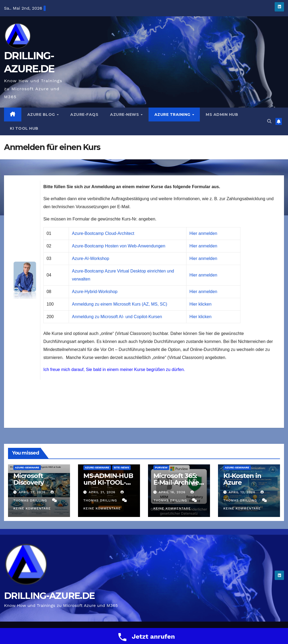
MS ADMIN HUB (222, 114)
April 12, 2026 (243, 492)
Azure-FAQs (84, 114)
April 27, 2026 (33, 492)
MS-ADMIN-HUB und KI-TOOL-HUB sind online (108, 482)
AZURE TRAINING (173, 114)
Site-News (122, 467)
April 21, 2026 (103, 492)
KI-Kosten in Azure (242, 479)
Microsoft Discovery (29, 479)
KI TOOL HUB (24, 128)
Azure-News (125, 114)
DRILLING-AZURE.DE (49, 596)
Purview (161, 467)
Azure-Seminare (27, 467)
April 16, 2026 (173, 492)
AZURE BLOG (42, 114)
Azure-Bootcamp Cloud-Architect (103, 233)
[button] (269, 121)
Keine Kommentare (32, 508)
